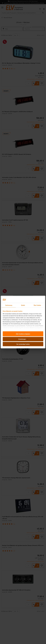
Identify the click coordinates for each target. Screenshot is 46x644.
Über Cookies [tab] (37, 305)
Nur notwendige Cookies (23, 344)
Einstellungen (23, 339)
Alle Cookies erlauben (23, 334)
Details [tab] (23, 305)
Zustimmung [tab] (9, 305)
